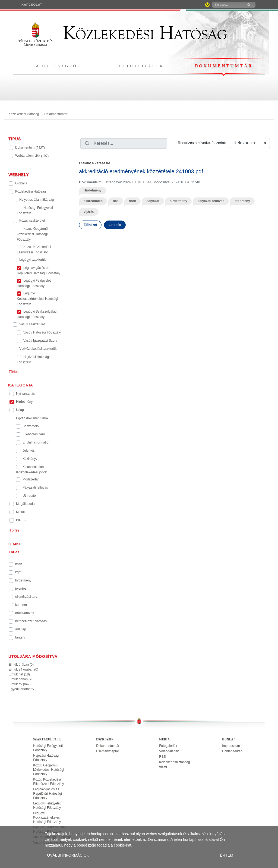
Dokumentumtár (224, 66)
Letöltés (115, 225)
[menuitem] (32, 5)
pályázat (153, 201)
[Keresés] (227, 5)
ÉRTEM (227, 855)
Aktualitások (141, 66)
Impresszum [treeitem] (231, 746)
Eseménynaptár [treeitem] (108, 751)
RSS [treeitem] (162, 757)
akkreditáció (93, 201)
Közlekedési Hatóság (122, 33)
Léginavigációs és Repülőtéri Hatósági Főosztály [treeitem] (47, 794)
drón (133, 201)
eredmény (242, 201)
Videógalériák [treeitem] (169, 751)
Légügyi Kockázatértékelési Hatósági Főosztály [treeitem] (47, 817)
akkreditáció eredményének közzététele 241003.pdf (141, 171)
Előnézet (90, 225)
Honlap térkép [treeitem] (232, 751)
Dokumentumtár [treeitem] (108, 746)
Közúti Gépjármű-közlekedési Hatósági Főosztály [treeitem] (48, 770)
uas (116, 201)
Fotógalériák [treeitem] (168, 746)
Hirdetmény (93, 190)
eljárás (89, 212)
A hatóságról (58, 66)
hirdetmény (179, 201)
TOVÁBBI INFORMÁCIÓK (67, 855)
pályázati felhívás (211, 201)
